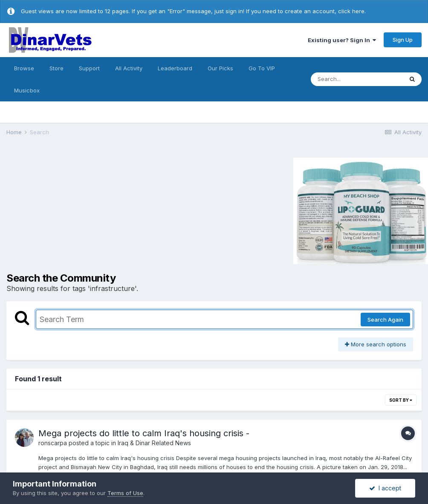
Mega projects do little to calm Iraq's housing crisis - (144, 433)
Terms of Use (125, 493)
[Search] (357, 79)
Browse (24, 68)
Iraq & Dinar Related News (154, 443)
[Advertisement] (78, 210)
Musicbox (27, 90)
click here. (352, 11)
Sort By (401, 400)
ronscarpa (53, 443)
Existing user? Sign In (342, 40)
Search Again (385, 320)
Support (89, 68)
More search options (376, 344)
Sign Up (403, 40)
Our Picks (220, 68)
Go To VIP (262, 68)
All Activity (129, 68)
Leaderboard (175, 68)
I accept (385, 488)
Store (56, 68)
